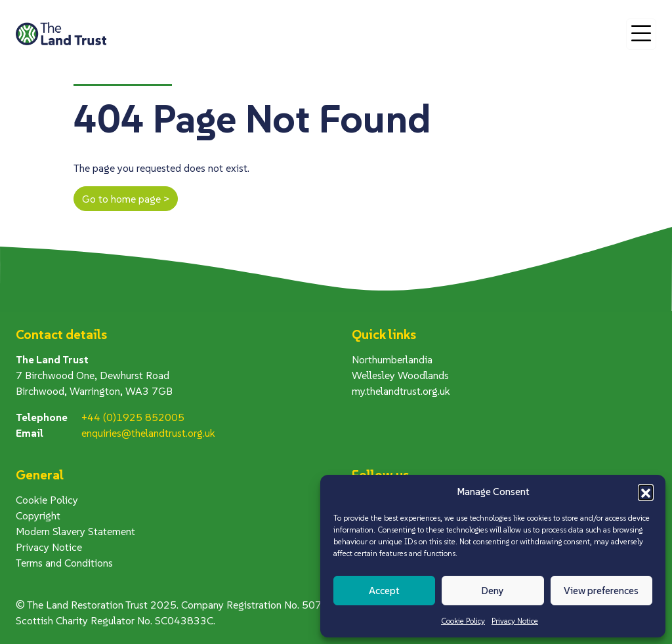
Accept (384, 591)
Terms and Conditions (64, 563)
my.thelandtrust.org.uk (401, 391)
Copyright (38, 515)
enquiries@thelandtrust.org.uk (148, 433)
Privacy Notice (515, 621)
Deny (493, 591)
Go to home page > (126, 199)
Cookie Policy (463, 621)
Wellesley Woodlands (400, 375)
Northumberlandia (392, 359)
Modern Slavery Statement (75, 531)
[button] (646, 492)
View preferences (601, 591)
